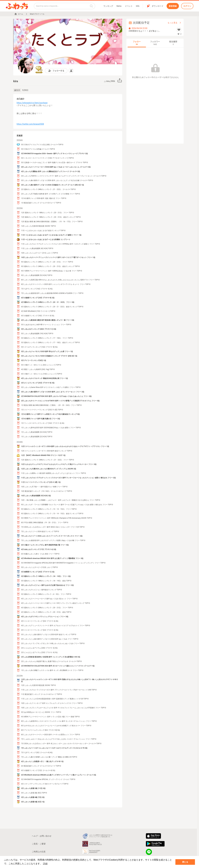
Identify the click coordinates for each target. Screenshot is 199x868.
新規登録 (173, 6)
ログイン (187, 6)
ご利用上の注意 (39, 852)
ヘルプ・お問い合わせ (42, 836)
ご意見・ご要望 (39, 844)
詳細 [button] (45, 864)
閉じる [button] (185, 862)
